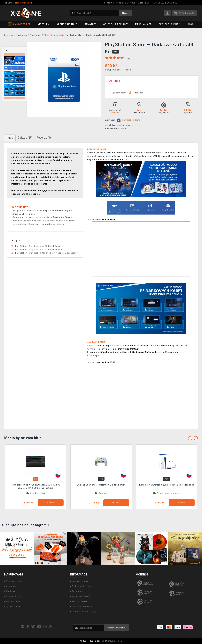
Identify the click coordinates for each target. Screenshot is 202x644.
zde (125, 159)
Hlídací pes (136, 93)
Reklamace (77, 591)
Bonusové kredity (14, 596)
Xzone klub (11, 586)
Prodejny (120, 3)
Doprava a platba (14, 581)
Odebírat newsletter (116, 628)
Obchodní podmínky (81, 606)
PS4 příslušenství (54, 246)
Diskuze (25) (25, 138)
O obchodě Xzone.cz (81, 586)
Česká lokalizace (123, 125)
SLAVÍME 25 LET (19, 24)
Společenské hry (169, 24)
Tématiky (90, 24)
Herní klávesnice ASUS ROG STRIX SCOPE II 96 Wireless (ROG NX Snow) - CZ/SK (36, 487)
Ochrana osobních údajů (83, 611)
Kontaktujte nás (79, 581)
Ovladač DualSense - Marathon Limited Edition (101, 485)
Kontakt (108, 3)
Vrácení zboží (12, 601)
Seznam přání (117, 93)
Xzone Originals (67, 24)
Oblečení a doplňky (115, 24)
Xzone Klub (144, 3)
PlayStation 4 (36, 246)
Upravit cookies (13, 606)
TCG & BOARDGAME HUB (165, 3)
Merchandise (143, 24)
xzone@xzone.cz (19, 3)
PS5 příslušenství (54, 250)
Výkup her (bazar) (80, 596)
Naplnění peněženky (68, 253)
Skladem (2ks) (38, 493)
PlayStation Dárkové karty (42, 253)
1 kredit (127, 70)
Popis (10, 138)
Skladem (103, 493)
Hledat (125, 13)
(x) (127, 58)
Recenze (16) (45, 138)
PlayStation (21, 246)
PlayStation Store (131, 120)
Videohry (43, 24)
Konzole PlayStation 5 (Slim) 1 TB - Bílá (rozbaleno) (167, 485)
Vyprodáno (114, 81)
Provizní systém (79, 601)
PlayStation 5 (36, 250)
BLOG (191, 24)
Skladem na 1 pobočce (169, 493)
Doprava (131, 3)
